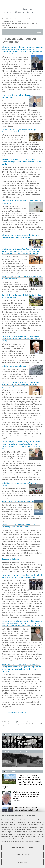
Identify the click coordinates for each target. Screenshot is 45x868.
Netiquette (24, 724)
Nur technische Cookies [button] (23, 848)
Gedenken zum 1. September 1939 (14, 366)
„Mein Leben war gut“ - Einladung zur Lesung (18, 502)
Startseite (13, 19)
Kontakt (4, 722)
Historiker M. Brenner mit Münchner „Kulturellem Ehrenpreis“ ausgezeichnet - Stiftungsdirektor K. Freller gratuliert (21, 162)
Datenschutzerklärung (32, 841)
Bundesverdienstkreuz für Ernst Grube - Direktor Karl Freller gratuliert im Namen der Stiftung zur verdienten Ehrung (21, 339)
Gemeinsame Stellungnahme (12, 559)
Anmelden (6, 726)
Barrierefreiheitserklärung (11, 724)
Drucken (32, 724)
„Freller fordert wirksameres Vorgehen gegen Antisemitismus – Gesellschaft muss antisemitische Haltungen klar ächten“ (22, 796)
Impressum (12, 722)
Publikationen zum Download (12, 21)
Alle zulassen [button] (23, 855)
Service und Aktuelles (24, 19)
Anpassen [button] (22, 862)
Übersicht (40, 724)
